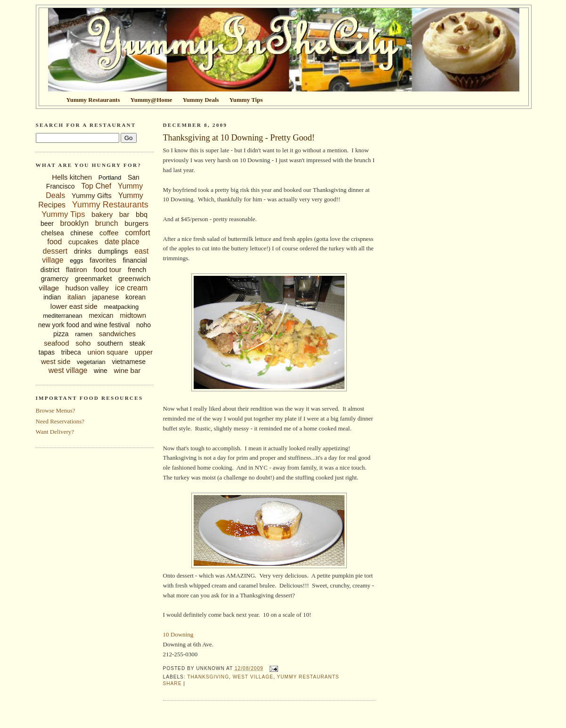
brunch (107, 223)
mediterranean (63, 316)
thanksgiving (208, 677)
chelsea (52, 233)
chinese (82, 233)
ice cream (131, 288)
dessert (55, 251)
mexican (101, 315)
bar (124, 214)
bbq (142, 214)
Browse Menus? (56, 410)
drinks (83, 251)
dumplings (113, 251)
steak (137, 343)
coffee (109, 233)
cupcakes (83, 242)
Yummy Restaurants (110, 205)
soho (83, 343)
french (137, 270)
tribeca (71, 352)
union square (108, 352)
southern (110, 343)
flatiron (77, 269)
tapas (47, 352)
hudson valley (87, 288)
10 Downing (178, 634)
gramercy (55, 279)
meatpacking (121, 307)
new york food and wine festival (84, 325)
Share (172, 683)
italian (77, 297)
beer (47, 223)
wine (101, 371)
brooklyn (74, 223)
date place (122, 242)
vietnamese (129, 362)
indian (52, 297)
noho (144, 325)
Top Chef (96, 186)
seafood (56, 343)
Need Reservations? (60, 421)
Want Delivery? (55, 432)
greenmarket (94, 279)
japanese (106, 297)
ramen (84, 334)
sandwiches (117, 334)
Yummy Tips (63, 214)
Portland (110, 178)
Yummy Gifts (92, 195)
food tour (107, 269)
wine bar (127, 370)
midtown (133, 315)
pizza (61, 334)
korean (135, 297)
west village (68, 370)
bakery (102, 214)
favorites (103, 260)
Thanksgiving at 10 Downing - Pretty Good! (239, 138)
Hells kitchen (72, 177)
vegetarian (91, 362)
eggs (76, 261)
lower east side (74, 306)
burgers (136, 223)
